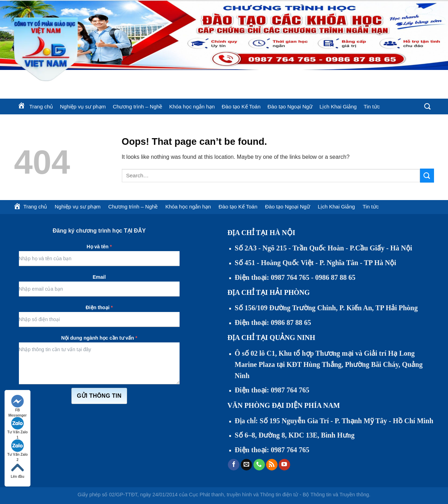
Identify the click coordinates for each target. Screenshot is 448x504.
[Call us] (259, 465)
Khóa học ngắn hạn (192, 107)
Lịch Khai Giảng (338, 107)
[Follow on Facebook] (234, 465)
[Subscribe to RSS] (272, 465)
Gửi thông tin (99, 396)
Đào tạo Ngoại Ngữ (290, 107)
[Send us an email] (247, 465)
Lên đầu (18, 470)
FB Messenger (17, 404)
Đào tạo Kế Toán (241, 107)
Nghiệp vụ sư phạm (83, 107)
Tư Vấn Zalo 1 (17, 426)
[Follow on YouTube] (284, 465)
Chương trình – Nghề (137, 107)
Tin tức (372, 107)
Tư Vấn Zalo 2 (17, 448)
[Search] (427, 107)
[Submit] (427, 175)
